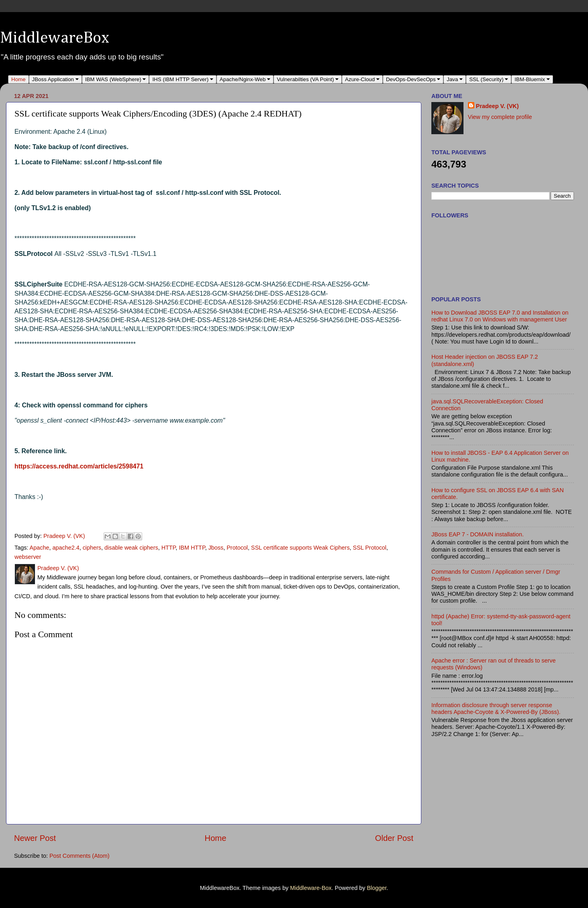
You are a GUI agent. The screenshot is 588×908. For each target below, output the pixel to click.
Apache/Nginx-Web (245, 79)
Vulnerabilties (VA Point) (308, 79)
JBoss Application (55, 79)
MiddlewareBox (55, 38)
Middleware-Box (311, 888)
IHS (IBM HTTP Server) (183, 79)
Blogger (377, 888)
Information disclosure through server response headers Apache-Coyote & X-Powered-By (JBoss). (496, 709)
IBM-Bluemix (532, 79)
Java (455, 79)
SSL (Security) (489, 79)
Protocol (237, 548)
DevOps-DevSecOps (413, 79)
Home (18, 79)
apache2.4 (66, 548)
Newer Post (35, 838)
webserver (28, 557)
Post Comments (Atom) (80, 856)
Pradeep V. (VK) (497, 106)
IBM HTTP (192, 548)
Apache (40, 548)
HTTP (169, 548)
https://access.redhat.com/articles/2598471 (79, 466)
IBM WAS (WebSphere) (116, 79)
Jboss (216, 548)
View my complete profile (500, 117)
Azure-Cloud (362, 79)
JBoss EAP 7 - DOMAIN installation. (478, 534)
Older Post (394, 838)
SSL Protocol (370, 548)
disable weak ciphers (131, 548)
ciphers (92, 548)
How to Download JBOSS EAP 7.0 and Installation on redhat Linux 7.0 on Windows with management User (500, 316)
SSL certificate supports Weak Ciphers (300, 548)
